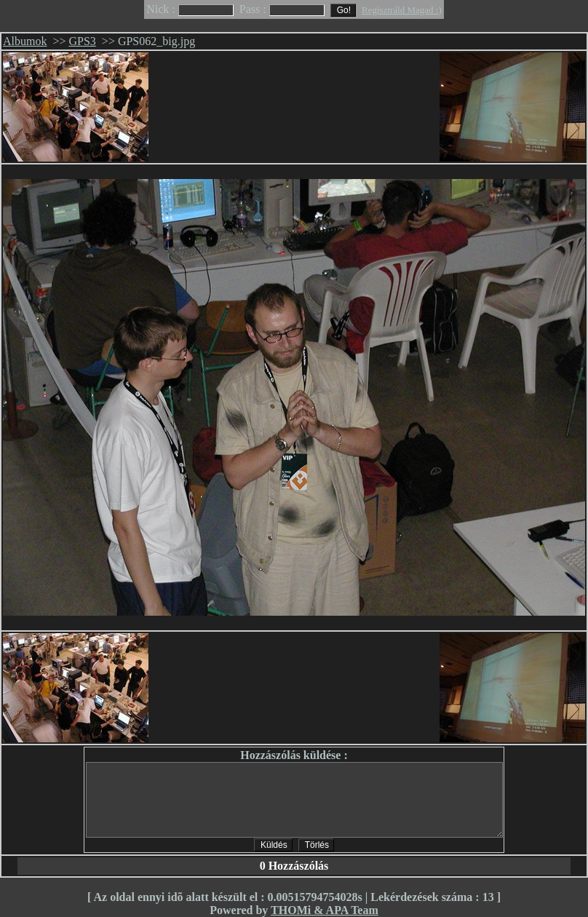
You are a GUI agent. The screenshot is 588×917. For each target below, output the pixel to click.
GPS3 (83, 41)
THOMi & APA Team (325, 910)
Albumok (25, 41)
